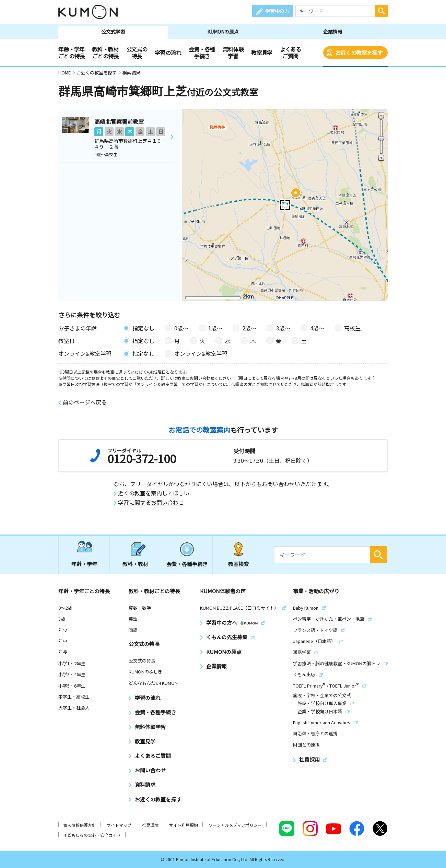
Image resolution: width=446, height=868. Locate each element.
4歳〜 (317, 328)
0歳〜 (181, 328)
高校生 (352, 328)
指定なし (143, 328)
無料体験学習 (233, 52)
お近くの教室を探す (359, 52)
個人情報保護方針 (80, 825)
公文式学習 (113, 32)
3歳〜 (283, 328)
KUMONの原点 (223, 32)
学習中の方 (277, 11)
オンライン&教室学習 (201, 353)
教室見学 (262, 52)
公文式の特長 (137, 52)
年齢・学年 (84, 564)
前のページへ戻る (85, 402)
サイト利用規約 (184, 825)
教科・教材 (135, 564)
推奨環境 (150, 825)
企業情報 (333, 32)
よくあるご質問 (290, 52)
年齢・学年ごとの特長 (72, 52)
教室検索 (238, 564)
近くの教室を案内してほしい (154, 493)
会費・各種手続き (202, 52)
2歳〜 (249, 328)
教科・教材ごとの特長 (105, 52)
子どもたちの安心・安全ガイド (92, 835)
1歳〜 (215, 328)
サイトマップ (119, 825)
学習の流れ (168, 52)
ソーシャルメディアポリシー (235, 825)
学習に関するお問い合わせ (151, 502)
